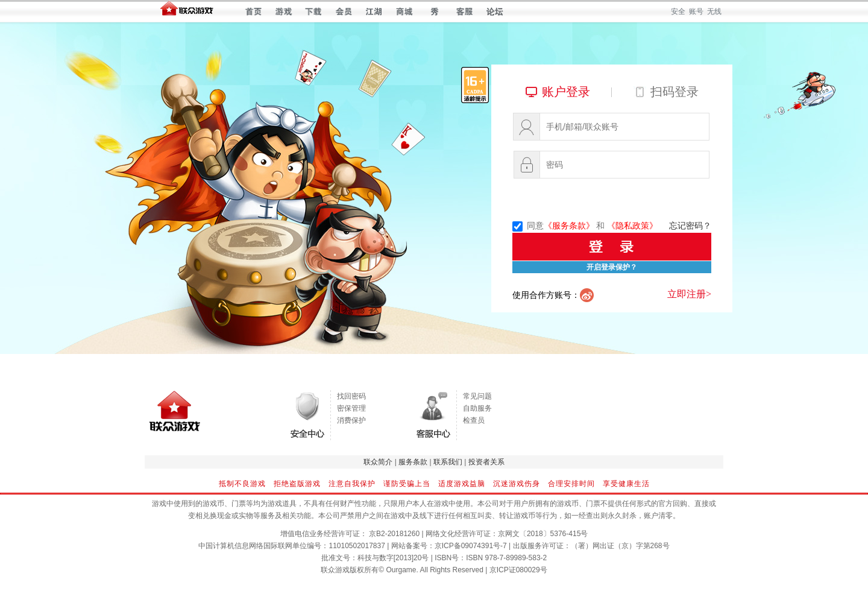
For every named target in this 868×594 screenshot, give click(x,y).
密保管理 (351, 408)
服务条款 (413, 462)
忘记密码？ (690, 226)
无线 (714, 11)
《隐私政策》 (632, 226)
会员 (344, 11)
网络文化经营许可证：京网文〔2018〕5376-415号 (507, 534)
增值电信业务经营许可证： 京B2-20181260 (350, 534)
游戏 (284, 11)
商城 (404, 11)
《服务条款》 (569, 226)
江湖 (374, 11)
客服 (464, 11)
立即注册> (689, 294)
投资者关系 (486, 462)
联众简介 (378, 462)
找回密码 (351, 396)
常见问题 (477, 396)
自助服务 (477, 408)
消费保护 (351, 420)
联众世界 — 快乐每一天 (187, 11)
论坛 (495, 11)
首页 (253, 11)
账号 (696, 11)
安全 (678, 11)
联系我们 (448, 462)
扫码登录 (675, 92)
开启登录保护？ (612, 267)
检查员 (474, 420)
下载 (314, 11)
